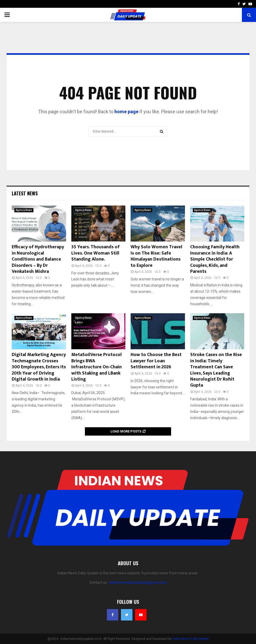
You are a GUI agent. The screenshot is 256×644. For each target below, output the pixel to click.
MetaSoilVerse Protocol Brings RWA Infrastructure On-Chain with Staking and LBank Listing (97, 367)
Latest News (25, 193)
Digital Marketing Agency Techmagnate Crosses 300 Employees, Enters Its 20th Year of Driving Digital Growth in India (39, 367)
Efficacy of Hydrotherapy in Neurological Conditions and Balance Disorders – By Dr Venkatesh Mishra (38, 259)
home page (126, 112)
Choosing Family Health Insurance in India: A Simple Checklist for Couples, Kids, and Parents (215, 259)
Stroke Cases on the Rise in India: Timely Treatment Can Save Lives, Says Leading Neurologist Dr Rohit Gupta (216, 370)
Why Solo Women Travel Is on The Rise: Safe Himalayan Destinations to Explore (156, 256)
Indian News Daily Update (190, 639)
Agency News (24, 210)
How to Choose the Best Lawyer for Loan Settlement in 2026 (156, 361)
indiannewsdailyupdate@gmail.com (138, 582)
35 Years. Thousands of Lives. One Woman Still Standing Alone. (95, 253)
